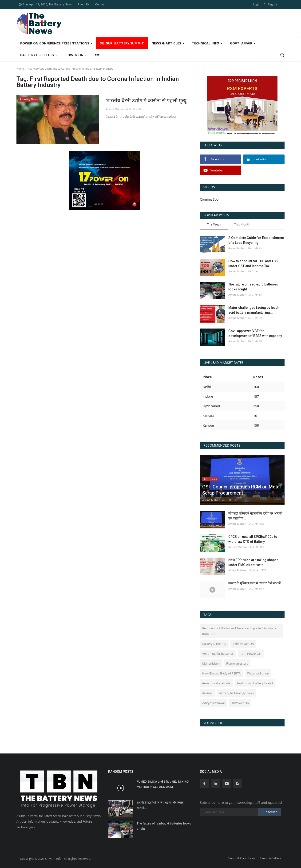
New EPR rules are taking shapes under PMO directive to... (253, 562)
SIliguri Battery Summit (122, 43)
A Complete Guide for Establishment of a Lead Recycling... (256, 240)
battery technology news (236, 693)
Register (273, 4)
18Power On (240, 703)
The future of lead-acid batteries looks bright (253, 287)
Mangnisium (211, 663)
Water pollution (258, 673)
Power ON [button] (76, 55)
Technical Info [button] (207, 43)
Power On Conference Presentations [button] (56, 43)
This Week (214, 224)
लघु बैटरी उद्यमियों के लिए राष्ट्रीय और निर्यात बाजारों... (160, 805)
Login (257, 4)
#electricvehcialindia (216, 683)
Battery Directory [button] (39, 55)
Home (20, 69)
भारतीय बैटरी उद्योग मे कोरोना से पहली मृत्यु (146, 101)
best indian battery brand (255, 683)
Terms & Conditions (242, 858)
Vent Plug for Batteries (218, 654)
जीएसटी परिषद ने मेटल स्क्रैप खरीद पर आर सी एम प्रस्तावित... (255, 516)
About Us (84, 4)
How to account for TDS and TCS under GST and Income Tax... (253, 264)
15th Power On (243, 644)
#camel (207, 693)
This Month (242, 224)
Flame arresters (237, 663)
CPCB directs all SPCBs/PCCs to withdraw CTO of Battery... (253, 539)
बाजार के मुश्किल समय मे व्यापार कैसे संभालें (254, 583)
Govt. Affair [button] (243, 43)
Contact (100, 4)
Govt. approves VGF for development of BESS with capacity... (256, 333)
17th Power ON (251, 654)
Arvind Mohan (115, 109)
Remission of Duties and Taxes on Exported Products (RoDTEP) (239, 631)
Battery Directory (214, 644)
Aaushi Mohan (238, 547)
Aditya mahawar (214, 703)
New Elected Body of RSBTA (221, 673)
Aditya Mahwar (238, 570)
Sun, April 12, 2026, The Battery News (45, 4)
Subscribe (269, 812)
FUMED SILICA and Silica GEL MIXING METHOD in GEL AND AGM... (163, 784)
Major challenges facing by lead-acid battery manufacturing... (254, 310)
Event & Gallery (270, 858)
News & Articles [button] (168, 43)
